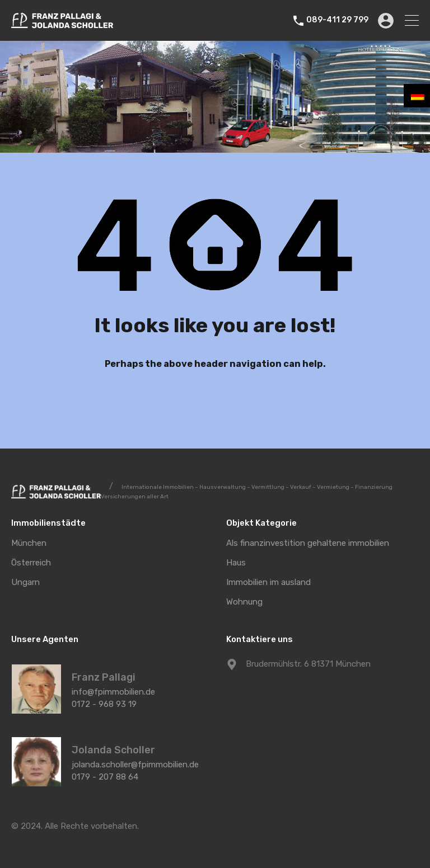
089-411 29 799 (338, 20)
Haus (236, 563)
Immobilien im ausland (268, 582)
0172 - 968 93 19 (104, 704)
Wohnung (244, 602)
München (29, 543)
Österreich (31, 563)
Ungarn (25, 582)
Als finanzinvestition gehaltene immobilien (308, 543)
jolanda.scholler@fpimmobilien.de (135, 765)
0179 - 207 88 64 (105, 777)
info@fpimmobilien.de (113, 692)
